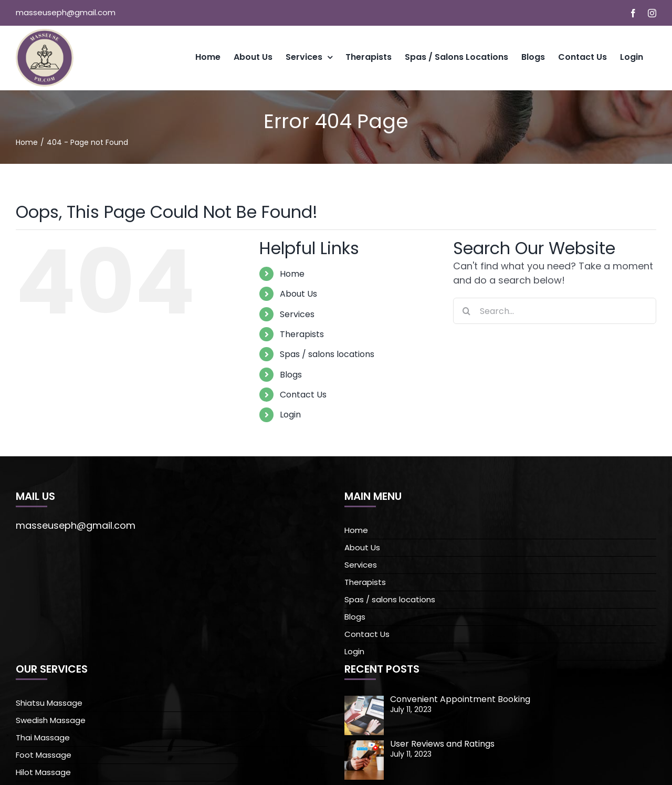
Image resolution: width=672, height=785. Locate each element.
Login (290, 415)
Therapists (302, 334)
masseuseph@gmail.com (66, 12)
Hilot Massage (43, 772)
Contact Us (303, 395)
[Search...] (555, 311)
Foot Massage (44, 755)
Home (292, 274)
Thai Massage (43, 737)
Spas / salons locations (327, 354)
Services (297, 314)
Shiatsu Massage (49, 703)
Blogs (291, 375)
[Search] (466, 311)
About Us (298, 294)
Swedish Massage (51, 720)
